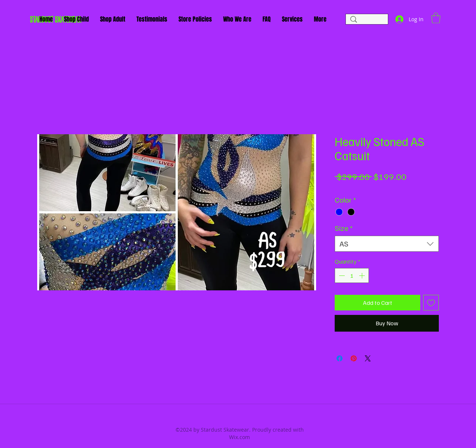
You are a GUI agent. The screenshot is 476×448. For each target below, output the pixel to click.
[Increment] (363, 275)
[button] (436, 18)
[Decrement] (341, 275)
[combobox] (387, 244)
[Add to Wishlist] (431, 303)
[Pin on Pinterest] (354, 358)
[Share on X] (368, 358)
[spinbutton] (352, 275)
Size (344, 228)
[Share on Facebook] (340, 358)
